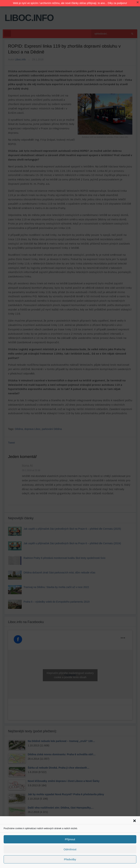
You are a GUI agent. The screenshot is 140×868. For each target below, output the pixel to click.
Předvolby (70, 859)
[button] (135, 821)
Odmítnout (70, 849)
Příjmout (70, 839)
